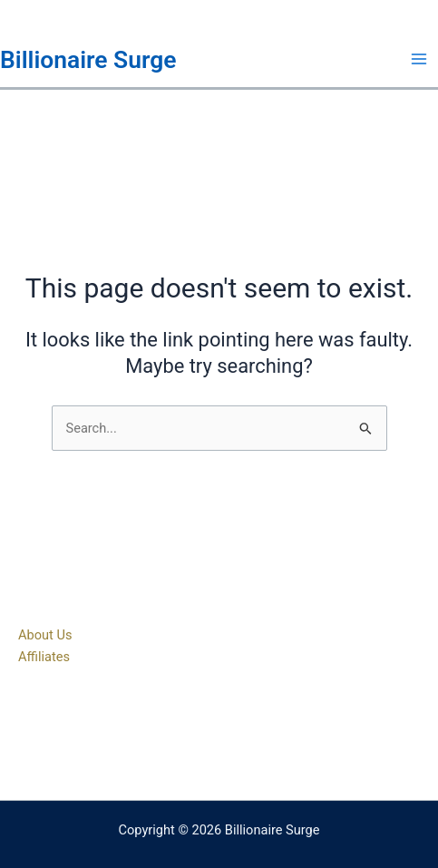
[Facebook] (192, 736)
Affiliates (44, 657)
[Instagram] (247, 736)
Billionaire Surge (88, 59)
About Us (45, 635)
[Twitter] (219, 736)
